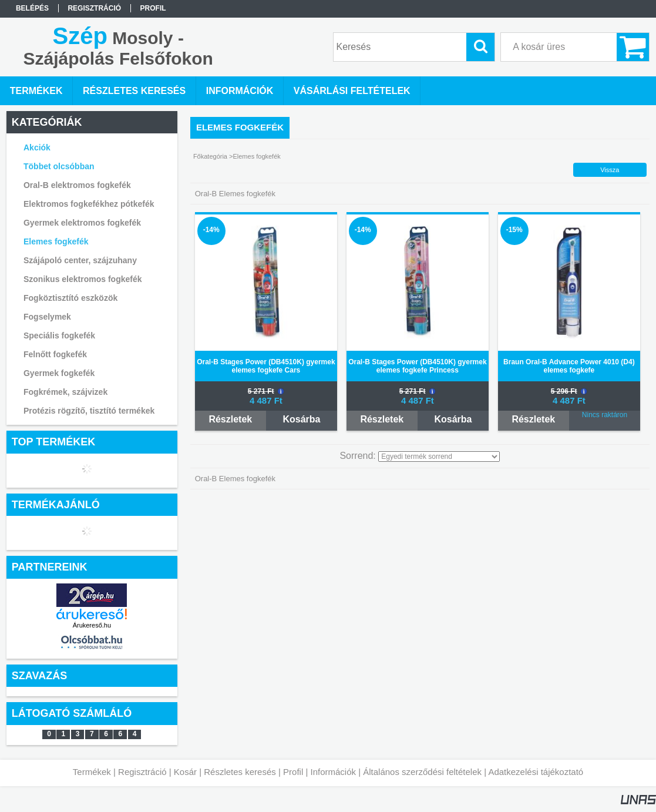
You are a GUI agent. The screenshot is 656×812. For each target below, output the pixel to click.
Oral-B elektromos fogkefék (77, 185)
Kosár (185, 772)
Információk (333, 772)
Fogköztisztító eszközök (70, 298)
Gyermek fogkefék (59, 373)
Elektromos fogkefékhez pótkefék (89, 204)
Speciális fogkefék (59, 335)
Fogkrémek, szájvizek (65, 392)
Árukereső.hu (92, 625)
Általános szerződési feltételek (422, 772)
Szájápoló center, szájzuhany (80, 260)
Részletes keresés (240, 772)
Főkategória (210, 156)
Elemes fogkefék (56, 241)
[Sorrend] (439, 457)
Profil (293, 772)
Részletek (230, 419)
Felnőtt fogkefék (55, 354)
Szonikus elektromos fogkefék (83, 279)
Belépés (32, 8)
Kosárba (301, 419)
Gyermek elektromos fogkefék (82, 223)
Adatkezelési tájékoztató (536, 772)
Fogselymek (47, 317)
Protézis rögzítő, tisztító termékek (89, 411)
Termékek (92, 772)
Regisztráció (142, 772)
